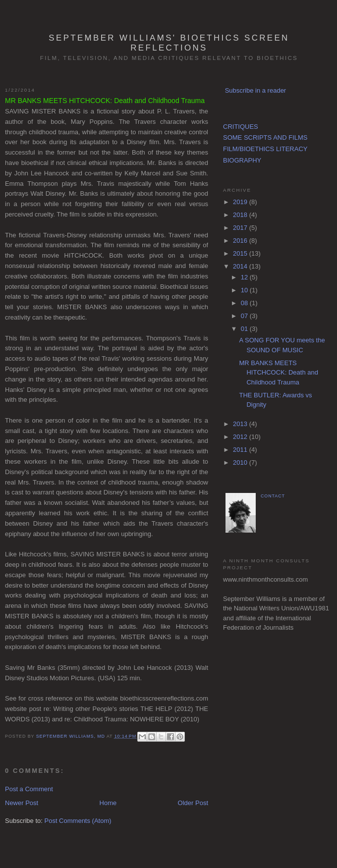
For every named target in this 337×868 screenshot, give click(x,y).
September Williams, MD (71, 736)
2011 (241, 450)
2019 (241, 202)
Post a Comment (29, 789)
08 (245, 303)
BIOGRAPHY (242, 160)
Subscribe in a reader (256, 90)
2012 (241, 437)
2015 (241, 253)
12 (245, 277)
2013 (241, 424)
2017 (241, 228)
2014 (241, 266)
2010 (241, 462)
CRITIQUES (241, 127)
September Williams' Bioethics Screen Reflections (169, 43)
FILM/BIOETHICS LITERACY (265, 149)
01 (245, 329)
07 (245, 316)
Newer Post (22, 803)
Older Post (193, 803)
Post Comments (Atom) (78, 821)
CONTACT (273, 496)
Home (108, 803)
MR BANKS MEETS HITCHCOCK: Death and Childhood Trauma (279, 373)
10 (245, 290)
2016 (241, 241)
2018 (241, 215)
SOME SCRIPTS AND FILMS (265, 137)
